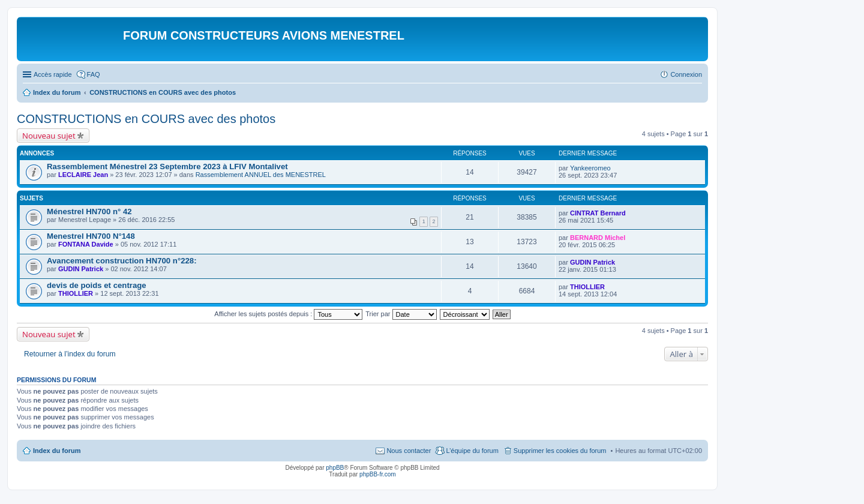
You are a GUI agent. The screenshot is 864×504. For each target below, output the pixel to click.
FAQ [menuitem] (94, 74)
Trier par (401, 314)
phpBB (335, 468)
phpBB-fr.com (378, 474)
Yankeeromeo (590, 168)
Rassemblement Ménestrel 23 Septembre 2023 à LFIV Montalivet (167, 166)
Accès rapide (53, 74)
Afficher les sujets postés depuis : (288, 314)
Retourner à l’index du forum (70, 354)
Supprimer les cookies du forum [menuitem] (560, 451)
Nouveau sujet (49, 136)
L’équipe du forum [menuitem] (472, 451)
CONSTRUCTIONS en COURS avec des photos (146, 119)
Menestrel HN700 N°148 (91, 236)
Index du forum (57, 451)
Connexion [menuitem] (686, 74)
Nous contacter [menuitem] (409, 451)
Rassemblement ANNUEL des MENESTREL (261, 175)
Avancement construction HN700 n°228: (122, 261)
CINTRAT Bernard (598, 213)
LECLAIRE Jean (83, 175)
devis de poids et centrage (97, 285)
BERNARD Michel (598, 238)
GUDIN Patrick (81, 269)
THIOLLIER (76, 293)
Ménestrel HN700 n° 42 (89, 211)
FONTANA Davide (86, 244)
